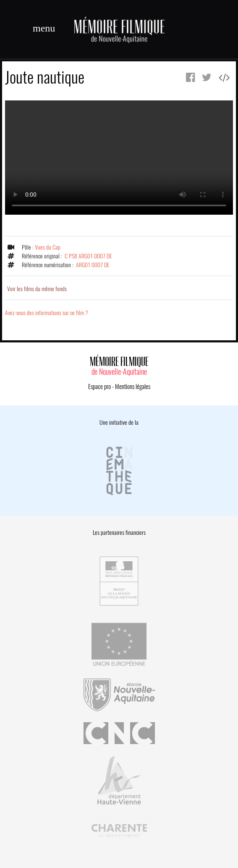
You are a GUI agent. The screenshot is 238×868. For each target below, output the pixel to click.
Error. (119, 158)
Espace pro (99, 387)
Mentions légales (133, 387)
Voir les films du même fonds (37, 289)
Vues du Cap (48, 247)
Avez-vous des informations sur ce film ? (47, 313)
